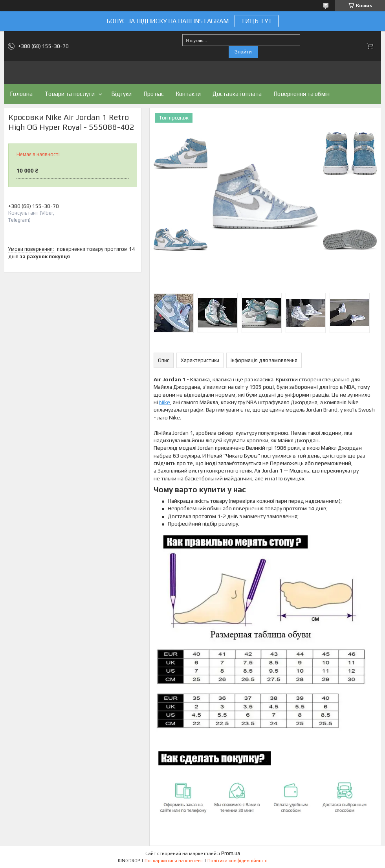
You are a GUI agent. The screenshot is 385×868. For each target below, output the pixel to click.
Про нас (154, 94)
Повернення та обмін (302, 94)
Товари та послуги (70, 94)
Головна (21, 94)
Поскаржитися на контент (174, 861)
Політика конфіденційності (237, 861)
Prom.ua (231, 853)
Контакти (188, 94)
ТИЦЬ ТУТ (257, 21)
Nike (165, 402)
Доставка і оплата (237, 94)
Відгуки (121, 94)
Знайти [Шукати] (243, 52)
